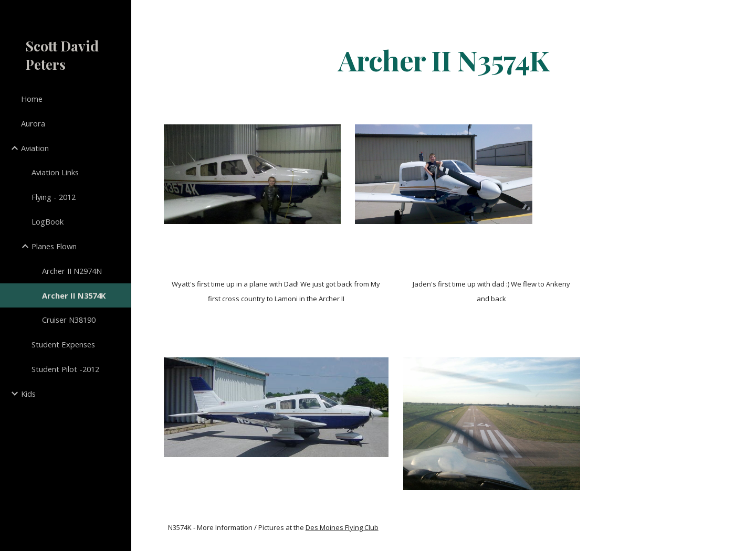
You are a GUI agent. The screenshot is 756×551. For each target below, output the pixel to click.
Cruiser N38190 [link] (69, 320)
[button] (743, 15)
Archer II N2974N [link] (72, 271)
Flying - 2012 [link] (54, 197)
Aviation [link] (35, 148)
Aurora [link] (33, 123)
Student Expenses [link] (63, 344)
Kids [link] (28, 394)
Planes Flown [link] (54, 246)
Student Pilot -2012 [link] (65, 369)
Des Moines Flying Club (342, 527)
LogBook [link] (48, 221)
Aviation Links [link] (55, 172)
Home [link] (32, 99)
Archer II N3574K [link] (74, 295)
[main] (444, 60)
